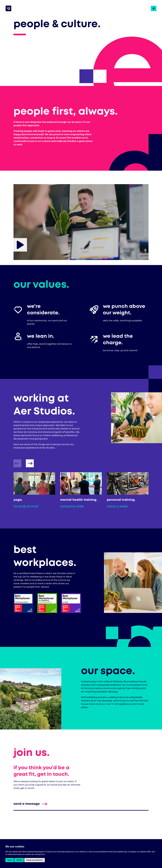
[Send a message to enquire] (27, 804)
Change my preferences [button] (34, 860)
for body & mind (26, 507)
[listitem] (34, 490)
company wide (72, 507)
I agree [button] (10, 860)
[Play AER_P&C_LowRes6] (20, 245)
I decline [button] (19, 860)
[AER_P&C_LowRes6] (81, 218)
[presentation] (30, 463)
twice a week (117, 507)
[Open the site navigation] (154, 8)
